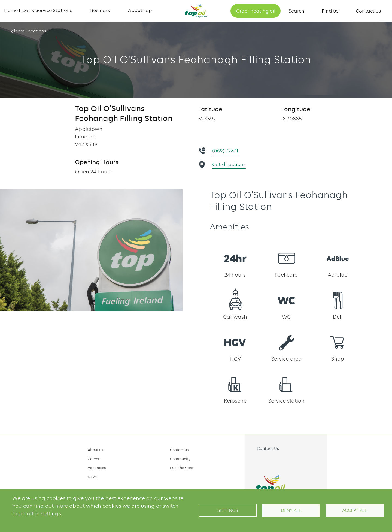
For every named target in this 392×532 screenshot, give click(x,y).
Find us (330, 11)
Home (196, 11)
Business (100, 10)
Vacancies (97, 468)
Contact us (368, 11)
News (92, 477)
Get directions (230, 164)
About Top (140, 10)
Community (180, 459)
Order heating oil (256, 11)
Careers (94, 459)
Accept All (355, 510)
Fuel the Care (182, 468)
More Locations (29, 31)
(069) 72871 (226, 151)
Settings (228, 510)
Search (296, 11)
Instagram (268, 461)
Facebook (256, 461)
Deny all (291, 510)
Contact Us (268, 449)
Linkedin (280, 461)
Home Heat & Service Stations (38, 10)
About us (95, 450)
